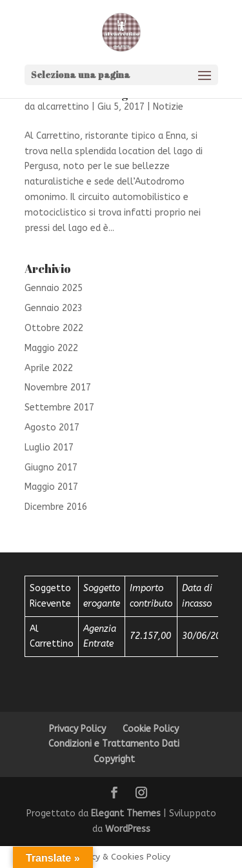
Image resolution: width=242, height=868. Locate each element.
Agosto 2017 (52, 428)
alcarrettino (63, 107)
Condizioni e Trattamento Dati (114, 744)
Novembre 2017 (58, 388)
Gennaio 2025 (54, 288)
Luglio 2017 (49, 448)
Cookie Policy (151, 729)
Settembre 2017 (59, 408)
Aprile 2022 (49, 368)
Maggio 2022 (51, 348)
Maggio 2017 (51, 487)
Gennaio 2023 (54, 308)
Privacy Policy (77, 729)
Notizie (168, 107)
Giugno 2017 (51, 468)
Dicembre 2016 (56, 507)
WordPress (128, 829)
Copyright (114, 759)
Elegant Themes (126, 813)
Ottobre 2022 (54, 328)
